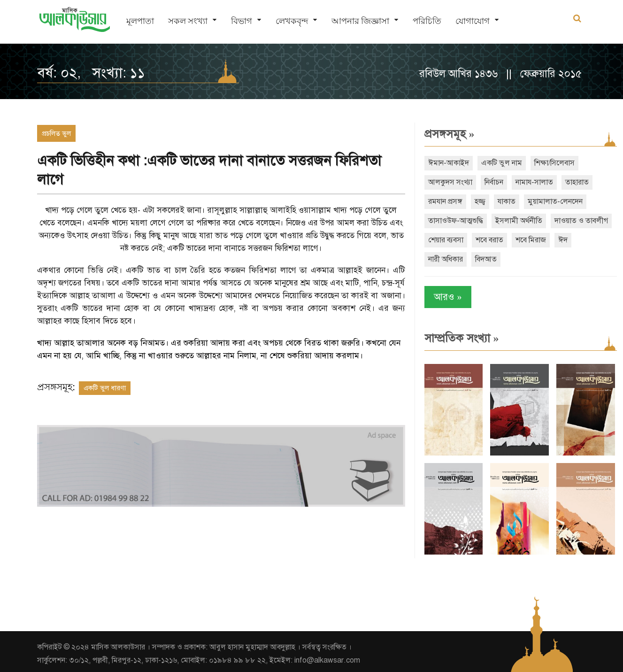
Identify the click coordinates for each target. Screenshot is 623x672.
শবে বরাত (553, 240)
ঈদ (473, 259)
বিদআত (548, 259)
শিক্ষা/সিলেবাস (552, 163)
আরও (446, 297)
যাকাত (504, 201)
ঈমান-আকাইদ (446, 163)
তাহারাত (575, 182)
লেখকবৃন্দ (292, 21)
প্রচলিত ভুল (56, 133)
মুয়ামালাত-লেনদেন (553, 201)
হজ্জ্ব (478, 201)
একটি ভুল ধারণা (105, 388)
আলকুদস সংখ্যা (448, 182)
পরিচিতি (427, 21)
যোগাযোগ (473, 21)
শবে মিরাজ (441, 259)
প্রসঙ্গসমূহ (447, 134)
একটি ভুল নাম (499, 163)
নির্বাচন (492, 182)
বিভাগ (242, 21)
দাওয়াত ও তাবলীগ (453, 240)
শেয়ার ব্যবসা (509, 240)
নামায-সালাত (532, 182)
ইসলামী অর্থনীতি (516, 221)
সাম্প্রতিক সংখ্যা (459, 338)
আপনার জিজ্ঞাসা (360, 21)
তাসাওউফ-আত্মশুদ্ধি (453, 221)
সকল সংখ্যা (188, 21)
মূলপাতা (140, 21)
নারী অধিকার (508, 259)
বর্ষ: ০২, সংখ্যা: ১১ (91, 73)
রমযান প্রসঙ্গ (443, 201)
